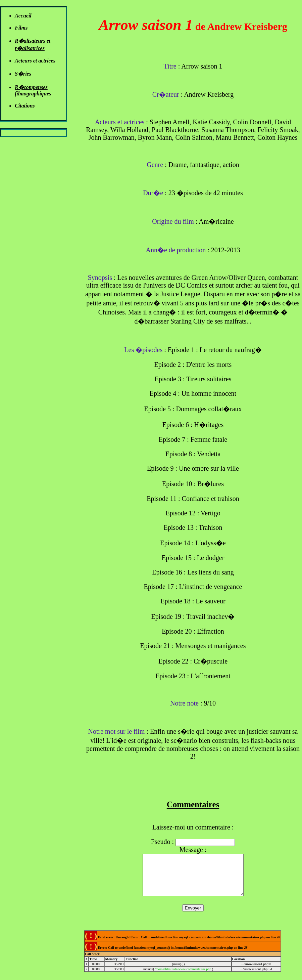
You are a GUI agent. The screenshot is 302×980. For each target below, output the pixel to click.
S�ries (23, 74)
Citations (25, 106)
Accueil (23, 16)
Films (21, 28)
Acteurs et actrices (35, 61)
